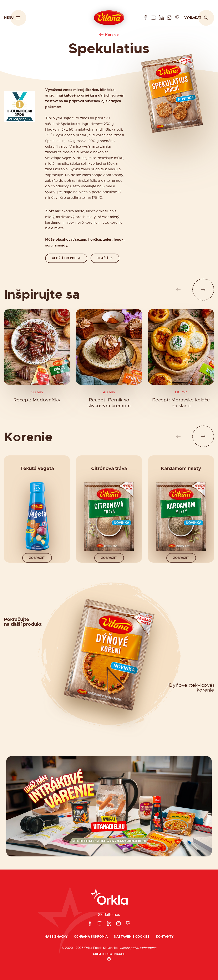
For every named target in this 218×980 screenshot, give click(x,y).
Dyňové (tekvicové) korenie (192, 688)
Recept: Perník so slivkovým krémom (109, 403)
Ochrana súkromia (91, 937)
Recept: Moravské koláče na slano (181, 403)
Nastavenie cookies (132, 937)
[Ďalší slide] (203, 290)
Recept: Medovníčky (37, 400)
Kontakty (165, 937)
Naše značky (56, 937)
